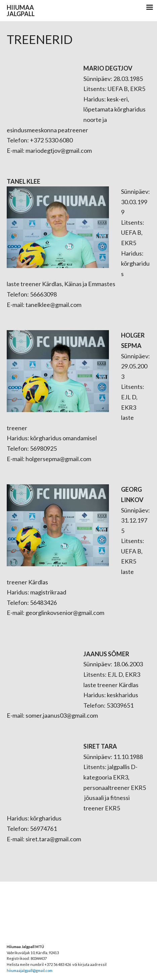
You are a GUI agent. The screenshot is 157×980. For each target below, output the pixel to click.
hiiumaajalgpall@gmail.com (30, 970)
